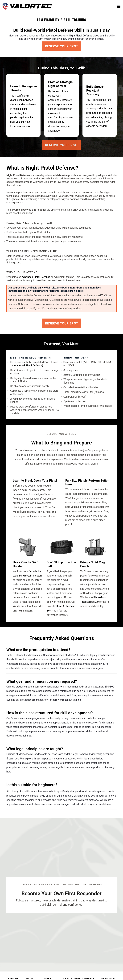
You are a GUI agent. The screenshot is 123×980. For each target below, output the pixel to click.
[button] (119, 6)
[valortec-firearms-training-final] (27, 6)
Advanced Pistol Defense (36, 277)
